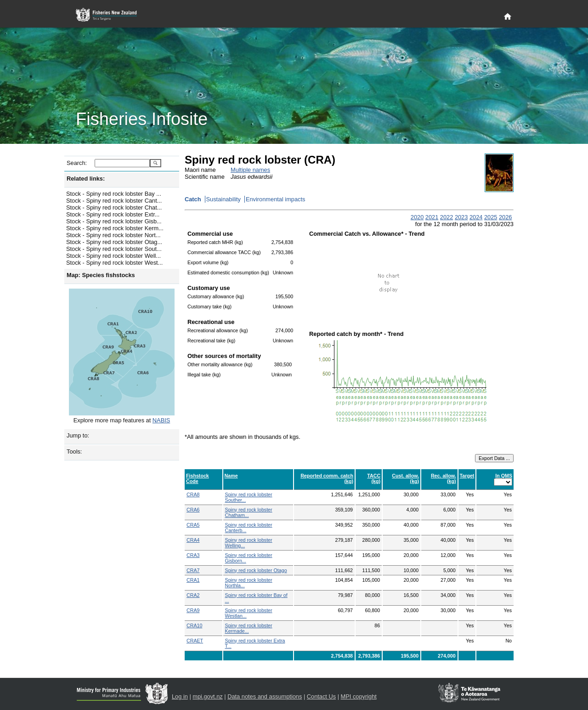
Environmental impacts (275, 199)
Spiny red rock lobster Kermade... (249, 628)
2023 (461, 217)
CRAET (195, 641)
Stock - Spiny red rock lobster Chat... (114, 207)
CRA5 (193, 525)
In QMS (504, 476)
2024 (476, 217)
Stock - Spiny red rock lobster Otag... (114, 242)
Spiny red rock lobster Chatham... (249, 512)
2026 (505, 217)
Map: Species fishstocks (101, 275)
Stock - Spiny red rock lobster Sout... (114, 249)
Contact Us (321, 696)
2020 (417, 217)
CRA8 (193, 494)
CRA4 (193, 540)
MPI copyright (359, 696)
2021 (432, 217)
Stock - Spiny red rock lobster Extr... (113, 214)
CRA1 (193, 580)
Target (467, 476)
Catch (193, 199)
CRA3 (193, 555)
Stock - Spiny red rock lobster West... (114, 263)
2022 (447, 217)
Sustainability (223, 199)
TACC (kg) (374, 478)
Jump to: (78, 435)
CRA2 (193, 595)
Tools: (74, 452)
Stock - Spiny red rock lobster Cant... (114, 201)
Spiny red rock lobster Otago (256, 570)
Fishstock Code (198, 478)
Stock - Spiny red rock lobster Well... (113, 256)
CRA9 (193, 610)
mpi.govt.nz (207, 696)
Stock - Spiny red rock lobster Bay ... (114, 194)
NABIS (161, 420)
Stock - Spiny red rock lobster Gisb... (114, 221)
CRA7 (193, 570)
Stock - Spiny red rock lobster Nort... (113, 235)
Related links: (86, 179)
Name (231, 476)
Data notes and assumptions (265, 696)
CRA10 (194, 625)
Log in (180, 696)
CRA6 (193, 510)
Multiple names (250, 170)
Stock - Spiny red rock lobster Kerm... (115, 228)
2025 (491, 217)
